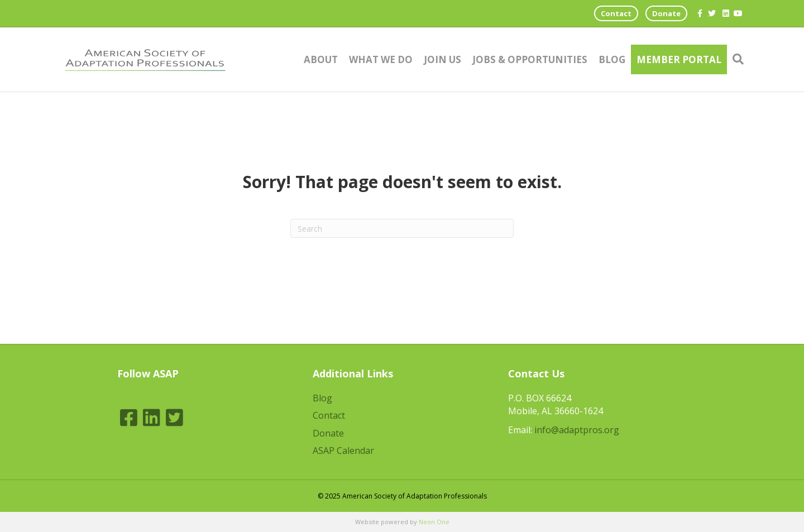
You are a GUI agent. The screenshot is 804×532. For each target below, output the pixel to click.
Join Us (442, 59)
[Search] (735, 59)
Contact (616, 13)
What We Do (381, 59)
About (321, 59)
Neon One (434, 522)
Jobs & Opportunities (530, 59)
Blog (612, 59)
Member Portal (679, 59)
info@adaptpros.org (577, 430)
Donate (666, 13)
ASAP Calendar (343, 450)
